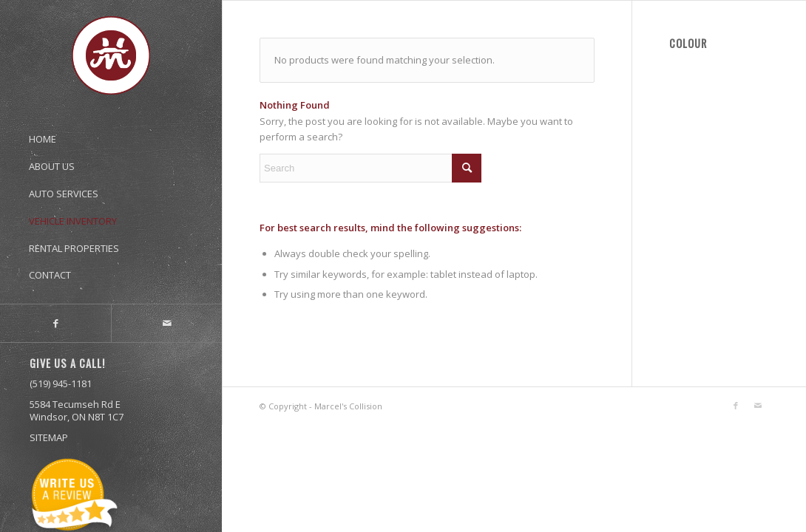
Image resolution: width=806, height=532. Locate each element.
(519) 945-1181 (61, 383)
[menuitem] (111, 132)
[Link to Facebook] (55, 323)
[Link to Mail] (166, 323)
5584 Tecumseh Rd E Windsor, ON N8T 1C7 (77, 410)
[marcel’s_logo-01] (111, 55)
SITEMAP (49, 437)
